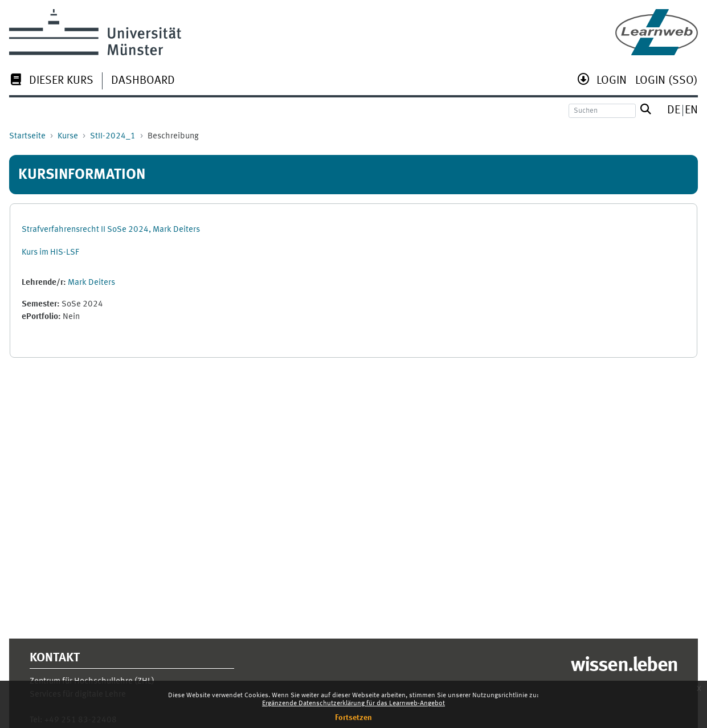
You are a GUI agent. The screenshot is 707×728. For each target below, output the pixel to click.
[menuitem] (51, 82)
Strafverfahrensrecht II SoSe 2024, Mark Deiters (111, 230)
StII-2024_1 (113, 136)
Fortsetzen (353, 718)
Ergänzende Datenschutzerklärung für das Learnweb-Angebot (353, 704)
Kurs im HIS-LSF (50, 253)
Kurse (68, 136)
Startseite (27, 136)
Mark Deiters (91, 283)
